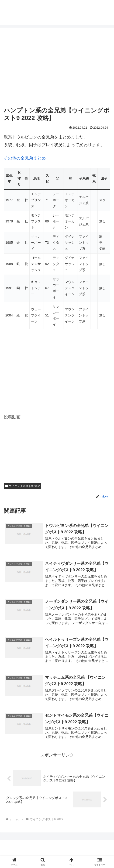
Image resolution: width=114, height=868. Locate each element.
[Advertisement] (57, 68)
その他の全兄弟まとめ (25, 158)
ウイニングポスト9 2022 (22, 486)
